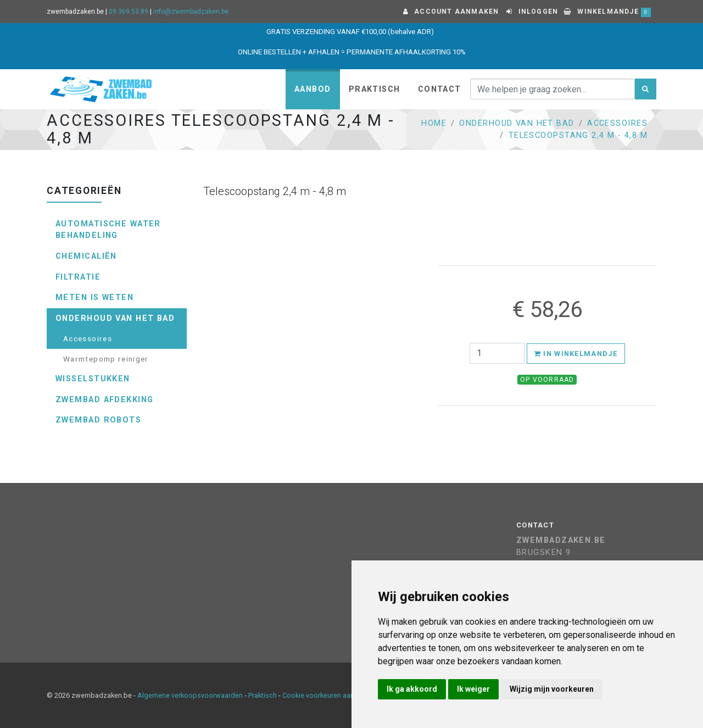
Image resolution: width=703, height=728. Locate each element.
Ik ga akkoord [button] (412, 689)
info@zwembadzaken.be (191, 12)
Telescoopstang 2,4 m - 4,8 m (578, 135)
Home (434, 123)
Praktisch (375, 89)
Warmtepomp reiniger (106, 359)
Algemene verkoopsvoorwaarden (190, 695)
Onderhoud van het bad (517, 123)
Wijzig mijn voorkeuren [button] (552, 689)
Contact (440, 89)
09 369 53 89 (129, 12)
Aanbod (313, 89)
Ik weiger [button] (473, 689)
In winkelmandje (576, 354)
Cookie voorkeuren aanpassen (330, 695)
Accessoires (617, 123)
